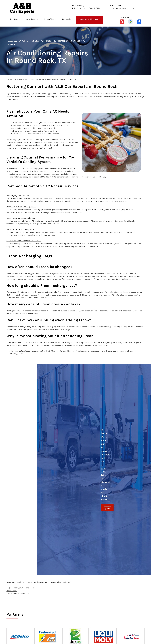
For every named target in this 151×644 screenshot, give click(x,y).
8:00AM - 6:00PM (119, 8)
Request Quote (107, 507)
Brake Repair (12, 591)
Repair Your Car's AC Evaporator (21, 229)
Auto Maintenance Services (18, 593)
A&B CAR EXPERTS (18, 41)
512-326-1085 (77, 6)
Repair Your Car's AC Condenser (21, 218)
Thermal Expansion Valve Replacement (24, 241)
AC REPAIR (72, 79)
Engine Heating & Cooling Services (22, 588)
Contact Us (67, 19)
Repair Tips (49, 19)
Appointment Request (89, 19)
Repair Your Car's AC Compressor (21, 207)
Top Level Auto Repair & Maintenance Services (55, 41)
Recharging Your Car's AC (18, 195)
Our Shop (14, 19)
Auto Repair (31, 19)
